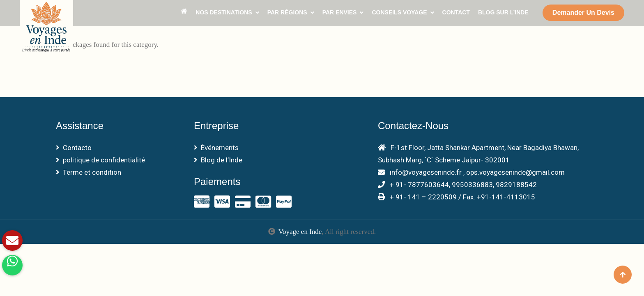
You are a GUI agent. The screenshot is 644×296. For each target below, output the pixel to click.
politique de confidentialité (100, 160)
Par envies (340, 12)
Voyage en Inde (300, 232)
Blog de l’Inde (218, 160)
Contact (456, 12)
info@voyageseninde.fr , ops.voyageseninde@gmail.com (471, 172)
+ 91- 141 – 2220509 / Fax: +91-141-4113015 (457, 197)
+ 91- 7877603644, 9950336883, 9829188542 (457, 185)
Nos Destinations (224, 12)
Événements (216, 148)
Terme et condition (89, 172)
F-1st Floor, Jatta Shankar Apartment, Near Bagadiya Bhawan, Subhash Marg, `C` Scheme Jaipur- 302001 (478, 154)
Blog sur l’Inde (503, 12)
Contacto (74, 148)
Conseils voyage (399, 12)
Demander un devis (583, 13)
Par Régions (287, 12)
